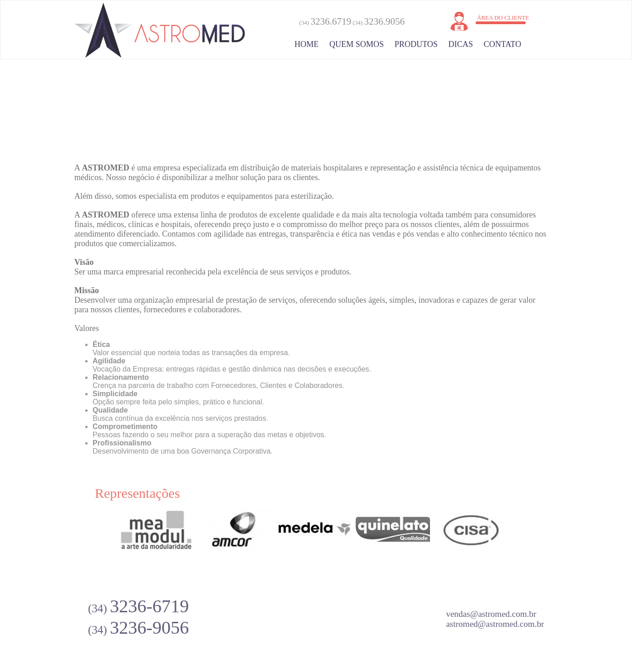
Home (307, 44)
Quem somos (357, 44)
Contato (502, 44)
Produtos (416, 44)
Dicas (461, 44)
